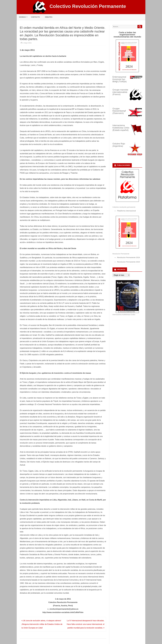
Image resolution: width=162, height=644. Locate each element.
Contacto (35, 17)
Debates (49, 17)
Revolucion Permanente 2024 (129, 257)
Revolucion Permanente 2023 (129, 262)
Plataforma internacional (126, 211)
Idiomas (22, 17)
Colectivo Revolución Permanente (88, 6)
